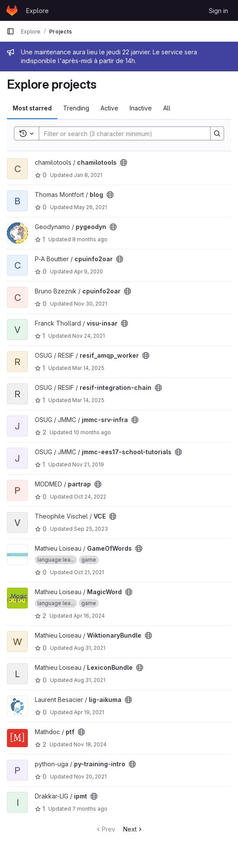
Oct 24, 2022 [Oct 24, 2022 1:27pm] (90, 497)
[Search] (120, 133)
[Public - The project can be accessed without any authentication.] (124, 163)
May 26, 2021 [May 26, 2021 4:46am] (91, 207)
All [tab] (167, 108)
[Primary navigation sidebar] (10, 31)
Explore (37, 11)
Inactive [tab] (141, 108)
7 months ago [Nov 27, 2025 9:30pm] (90, 809)
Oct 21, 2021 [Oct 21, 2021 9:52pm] (89, 572)
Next (133, 829)
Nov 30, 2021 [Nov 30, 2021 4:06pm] (91, 304)
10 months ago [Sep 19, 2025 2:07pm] (92, 432)
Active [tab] (109, 108)
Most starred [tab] (32, 108)
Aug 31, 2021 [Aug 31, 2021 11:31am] (90, 648)
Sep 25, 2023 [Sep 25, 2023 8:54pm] (91, 529)
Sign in (218, 11)
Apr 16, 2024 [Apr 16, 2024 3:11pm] (89, 616)
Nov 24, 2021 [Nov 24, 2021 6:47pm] (89, 336)
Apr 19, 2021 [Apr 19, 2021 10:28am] (89, 712)
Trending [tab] (76, 108)
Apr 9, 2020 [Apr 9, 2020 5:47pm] (89, 271)
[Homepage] (12, 10)
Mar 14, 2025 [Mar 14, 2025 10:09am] (88, 368)
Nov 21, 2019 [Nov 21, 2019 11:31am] (88, 464)
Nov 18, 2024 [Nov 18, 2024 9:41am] (90, 744)
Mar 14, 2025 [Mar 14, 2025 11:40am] (88, 400)
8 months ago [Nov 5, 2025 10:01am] (90, 239)
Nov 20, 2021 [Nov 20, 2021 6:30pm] (90, 777)
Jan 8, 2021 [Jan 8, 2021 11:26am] (88, 175)
